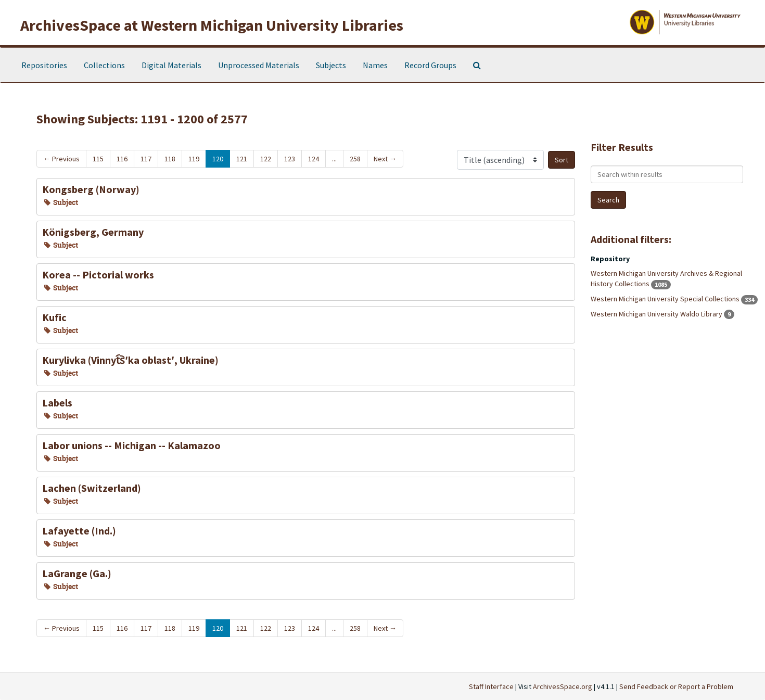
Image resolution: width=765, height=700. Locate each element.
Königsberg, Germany (93, 232)
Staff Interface (491, 686)
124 (314, 159)
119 (194, 159)
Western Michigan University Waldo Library (657, 314)
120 (218, 159)
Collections (104, 65)
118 (170, 159)
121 (242, 159)
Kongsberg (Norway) (91, 189)
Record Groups (430, 65)
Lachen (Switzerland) (92, 488)
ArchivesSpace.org (563, 686)
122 (266, 159)
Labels (57, 403)
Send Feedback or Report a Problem (676, 686)
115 (98, 159)
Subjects (331, 65)
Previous (61, 159)
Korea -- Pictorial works (98, 275)
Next (385, 159)
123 (290, 159)
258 (355, 159)
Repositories (44, 65)
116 (122, 159)
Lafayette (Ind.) (79, 531)
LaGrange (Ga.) (77, 573)
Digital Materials (171, 65)
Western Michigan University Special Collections (666, 299)
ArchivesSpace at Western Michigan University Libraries (212, 25)
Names (375, 65)
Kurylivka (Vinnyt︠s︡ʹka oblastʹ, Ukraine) (130, 360)
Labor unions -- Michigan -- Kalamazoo (131, 445)
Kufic (54, 317)
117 (146, 159)
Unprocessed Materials (259, 65)
